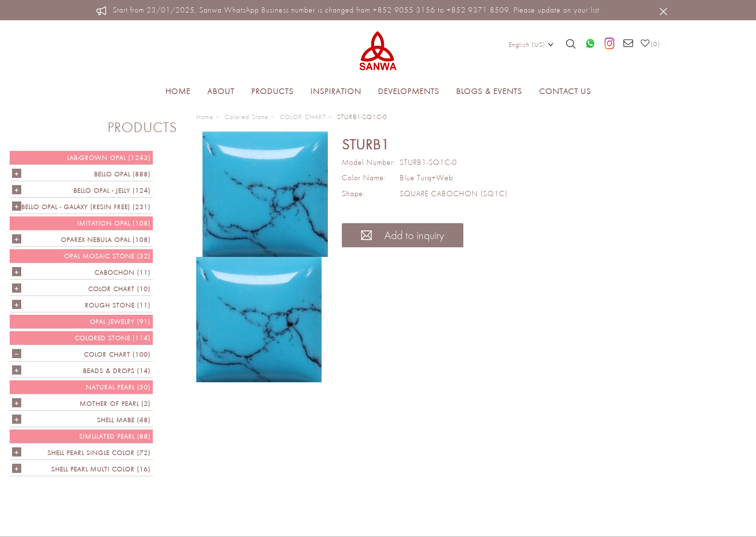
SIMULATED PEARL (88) (115, 436)
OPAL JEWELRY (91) (120, 322)
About (221, 91)
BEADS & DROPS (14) (117, 371)
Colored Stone (247, 117)
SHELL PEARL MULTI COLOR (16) (101, 469)
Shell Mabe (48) (124, 420)
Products (272, 91)
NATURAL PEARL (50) (118, 387)
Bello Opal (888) (122, 174)
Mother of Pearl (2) (115, 403)
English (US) (531, 44)
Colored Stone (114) (113, 338)
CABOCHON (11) (122, 272)
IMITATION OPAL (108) (114, 223)
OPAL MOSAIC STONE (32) (107, 256)
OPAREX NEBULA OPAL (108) (106, 240)
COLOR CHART (303, 117)
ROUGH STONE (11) (118, 305)
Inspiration (336, 91)
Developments (409, 91)
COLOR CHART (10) (119, 289)
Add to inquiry (403, 235)
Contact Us (565, 91)
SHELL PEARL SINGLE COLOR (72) (99, 453)
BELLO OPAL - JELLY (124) (112, 190)
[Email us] (628, 44)
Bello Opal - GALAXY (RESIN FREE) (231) (86, 207)
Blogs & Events (489, 91)
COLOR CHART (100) (117, 354)
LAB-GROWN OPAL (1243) (109, 158)
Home (178, 91)
